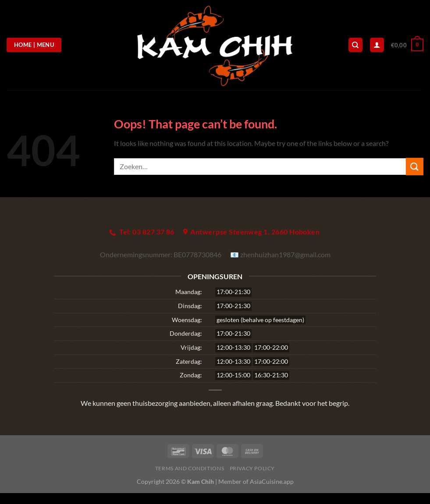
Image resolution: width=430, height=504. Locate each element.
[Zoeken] (355, 45)
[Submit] (415, 166)
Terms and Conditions (190, 468)
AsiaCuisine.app (272, 481)
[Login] (377, 45)
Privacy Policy (252, 468)
